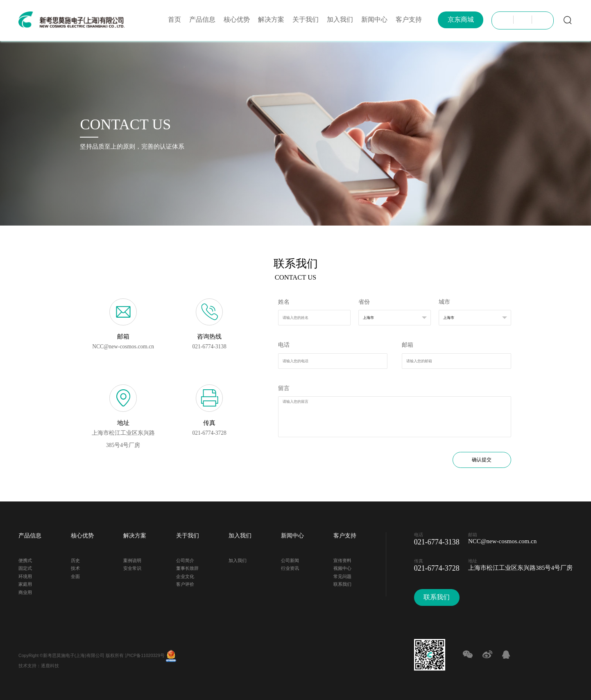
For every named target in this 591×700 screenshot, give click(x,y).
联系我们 (342, 583)
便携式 (25, 559)
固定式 (25, 567)
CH (504, 20)
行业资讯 (290, 567)
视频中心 (342, 567)
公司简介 (185, 559)
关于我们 (306, 19)
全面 (75, 575)
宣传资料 (342, 559)
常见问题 (342, 575)
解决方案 (271, 19)
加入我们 (340, 19)
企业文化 (185, 575)
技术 (75, 567)
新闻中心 (374, 19)
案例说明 (132, 559)
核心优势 (237, 19)
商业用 (25, 591)
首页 (174, 19)
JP (522, 20)
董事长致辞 (187, 567)
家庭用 (25, 583)
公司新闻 (290, 559)
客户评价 (185, 583)
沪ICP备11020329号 (145, 654)
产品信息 (202, 19)
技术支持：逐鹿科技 (39, 664)
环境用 (25, 575)
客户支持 (409, 19)
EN (541, 20)
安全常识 (132, 567)
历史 (75, 559)
